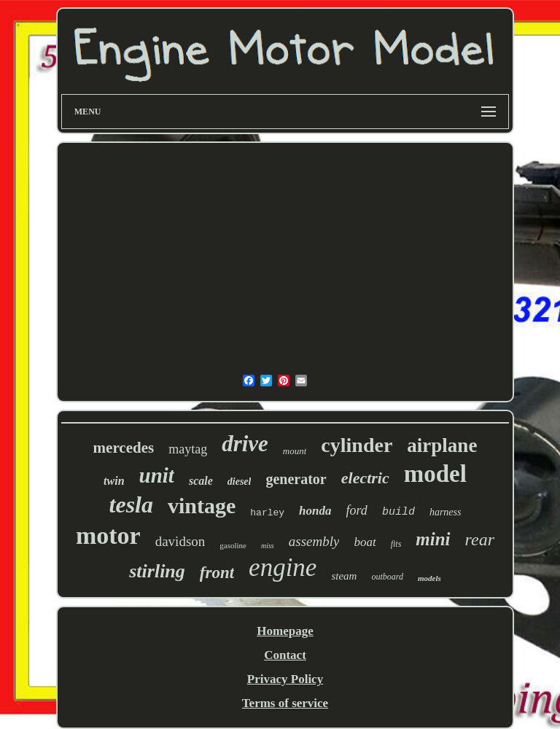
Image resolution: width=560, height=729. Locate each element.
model (435, 474)
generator (296, 479)
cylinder (357, 445)
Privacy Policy (285, 679)
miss (268, 546)
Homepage (285, 631)
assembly (314, 541)
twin (114, 481)
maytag (188, 449)
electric (365, 478)
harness (446, 512)
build (398, 512)
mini (433, 539)
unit (157, 475)
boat (365, 542)
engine (283, 568)
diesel (240, 482)
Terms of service (285, 703)
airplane (442, 445)
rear (480, 539)
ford (357, 510)
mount (295, 451)
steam (344, 576)
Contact (285, 655)
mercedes (124, 448)
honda (315, 511)
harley (267, 513)
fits (396, 544)
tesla (131, 504)
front (217, 573)
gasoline (233, 545)
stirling (157, 571)
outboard (387, 577)
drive (245, 444)
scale (201, 481)
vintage (202, 506)
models (429, 578)
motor (108, 535)
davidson (180, 541)
